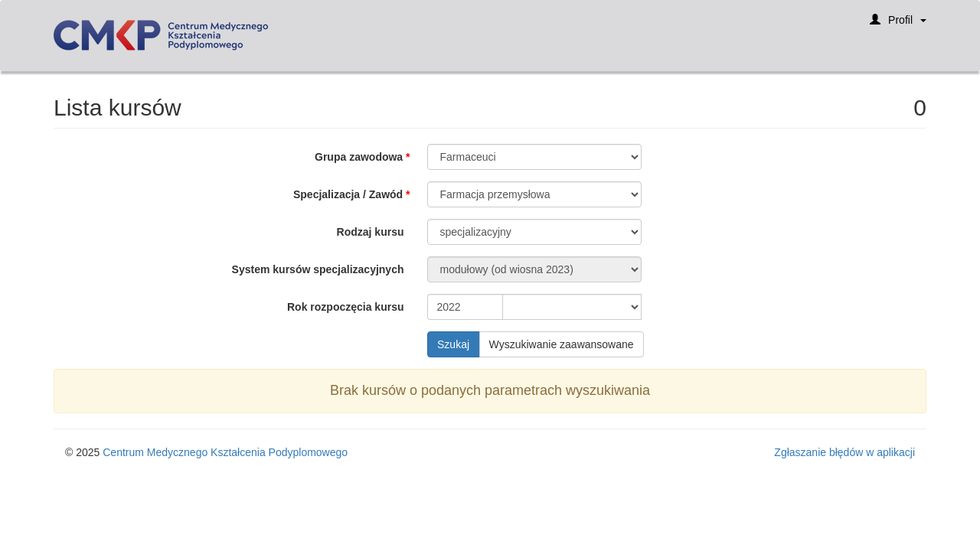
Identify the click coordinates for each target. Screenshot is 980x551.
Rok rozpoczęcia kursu (346, 307)
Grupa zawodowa (359, 157)
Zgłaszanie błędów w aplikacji (844, 452)
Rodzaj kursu (371, 232)
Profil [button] (898, 25)
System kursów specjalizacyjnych (318, 269)
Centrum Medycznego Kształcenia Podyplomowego (225, 452)
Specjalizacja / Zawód (348, 194)
